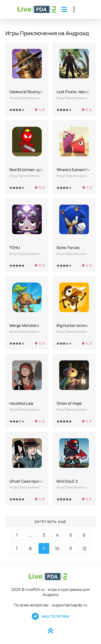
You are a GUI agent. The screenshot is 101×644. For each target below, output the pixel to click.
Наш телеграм (50, 616)
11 (71, 548)
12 (84, 548)
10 (57, 548)
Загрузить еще (50, 522)
